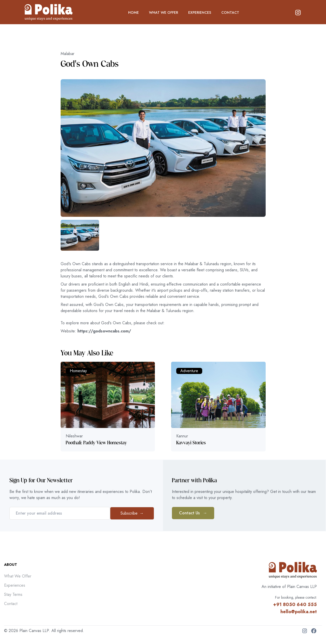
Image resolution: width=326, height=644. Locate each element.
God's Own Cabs (90, 64)
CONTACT (230, 12)
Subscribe (132, 513)
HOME (133, 12)
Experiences (15, 585)
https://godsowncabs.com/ (104, 331)
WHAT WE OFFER (164, 12)
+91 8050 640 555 (295, 605)
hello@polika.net (299, 612)
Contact (11, 604)
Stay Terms (13, 594)
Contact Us (193, 513)
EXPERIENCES (200, 12)
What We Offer (18, 576)
